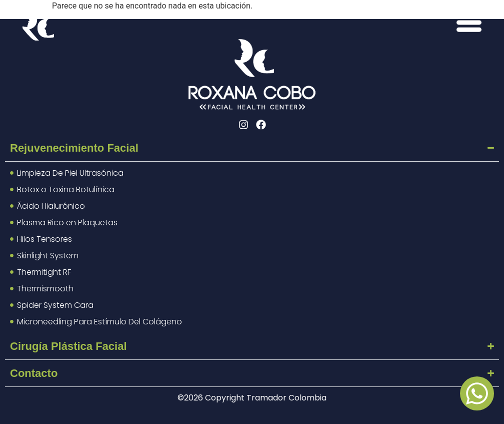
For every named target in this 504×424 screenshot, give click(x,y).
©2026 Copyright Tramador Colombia (252, 398)
